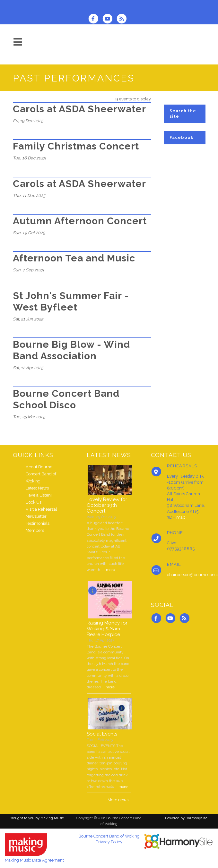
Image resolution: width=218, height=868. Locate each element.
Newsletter (36, 516)
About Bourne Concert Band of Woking (41, 474)
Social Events (102, 734)
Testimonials (38, 523)
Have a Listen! (39, 495)
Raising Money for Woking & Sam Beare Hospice (107, 629)
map (181, 517)
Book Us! (34, 502)
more (110, 570)
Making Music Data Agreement (34, 860)
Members (35, 530)
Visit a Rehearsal (41, 509)
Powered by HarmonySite (186, 818)
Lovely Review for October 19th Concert (107, 505)
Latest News (37, 488)
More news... (119, 800)
